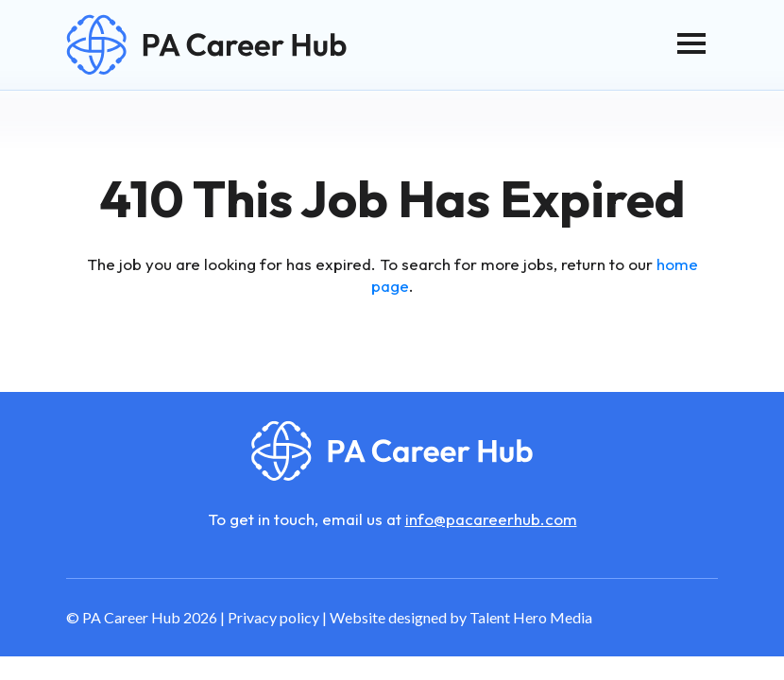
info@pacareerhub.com (491, 519)
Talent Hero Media (531, 617)
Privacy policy (273, 617)
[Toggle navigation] (691, 43)
